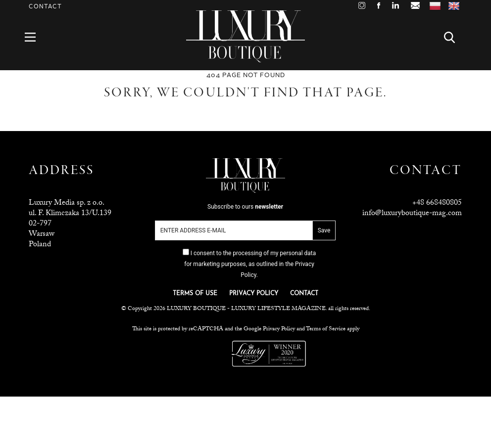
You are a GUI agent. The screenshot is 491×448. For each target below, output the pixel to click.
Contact (45, 7)
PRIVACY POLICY (254, 294)
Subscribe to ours (245, 207)
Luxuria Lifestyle (205, 354)
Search (455, 37)
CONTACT (304, 294)
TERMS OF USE (195, 294)
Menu (36, 37)
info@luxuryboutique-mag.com (412, 214)
